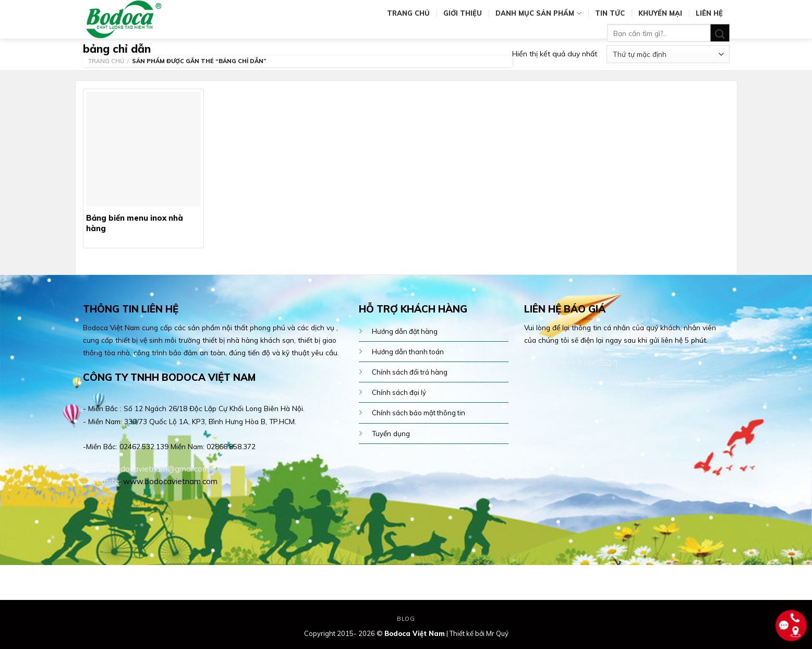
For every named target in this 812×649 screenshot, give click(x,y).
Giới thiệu (463, 13)
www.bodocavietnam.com (170, 481)
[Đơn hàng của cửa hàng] (668, 54)
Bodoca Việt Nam (415, 633)
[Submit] (720, 33)
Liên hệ (709, 13)
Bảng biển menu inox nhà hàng (135, 223)
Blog (406, 619)
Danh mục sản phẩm (538, 13)
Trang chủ (408, 13)
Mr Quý (497, 633)
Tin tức (610, 13)
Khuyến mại (660, 13)
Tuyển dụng (391, 433)
